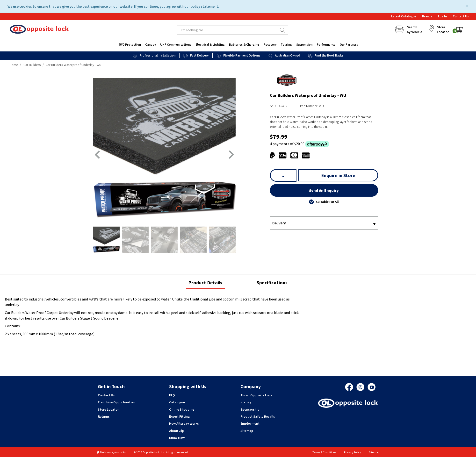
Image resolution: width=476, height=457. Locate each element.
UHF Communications (176, 45)
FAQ (172, 395)
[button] (97, 155)
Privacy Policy (353, 452)
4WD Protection (130, 45)
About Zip (177, 431)
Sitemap (247, 431)
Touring (286, 45)
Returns (104, 416)
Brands (427, 16)
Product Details (205, 284)
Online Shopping (182, 409)
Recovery (270, 45)
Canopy (151, 45)
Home (14, 65)
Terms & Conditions (324, 452)
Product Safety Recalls (258, 416)
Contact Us (461, 16)
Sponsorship (250, 409)
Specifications (272, 282)
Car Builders (32, 65)
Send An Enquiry (324, 190)
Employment (250, 423)
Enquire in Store (338, 175)
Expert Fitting (179, 416)
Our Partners (349, 45)
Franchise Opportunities (116, 402)
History (246, 402)
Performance (326, 45)
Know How (177, 438)
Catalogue (177, 402)
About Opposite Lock (256, 395)
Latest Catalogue (404, 16)
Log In (442, 16)
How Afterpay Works (184, 423)
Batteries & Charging (244, 45)
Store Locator (108, 409)
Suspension (304, 45)
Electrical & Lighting (210, 45)
